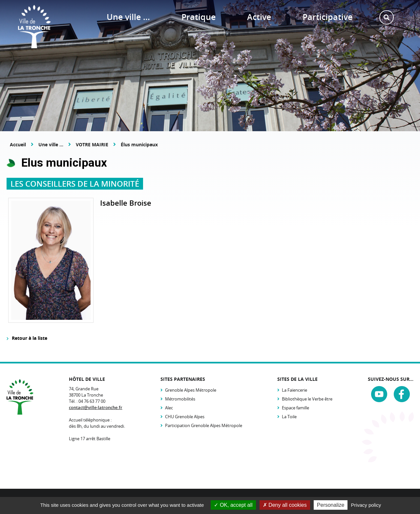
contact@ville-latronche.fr (96, 407)
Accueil (18, 144)
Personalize (331, 505)
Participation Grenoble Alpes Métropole (204, 425)
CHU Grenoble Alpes (185, 417)
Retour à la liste (30, 338)
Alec (169, 408)
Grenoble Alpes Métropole (191, 390)
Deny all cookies (285, 505)
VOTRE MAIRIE (92, 144)
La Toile (289, 417)
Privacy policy (366, 505)
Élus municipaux (139, 144)
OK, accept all (233, 505)
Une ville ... (51, 144)
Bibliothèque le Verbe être (307, 399)
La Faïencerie (294, 390)
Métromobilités (180, 399)
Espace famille (295, 408)
